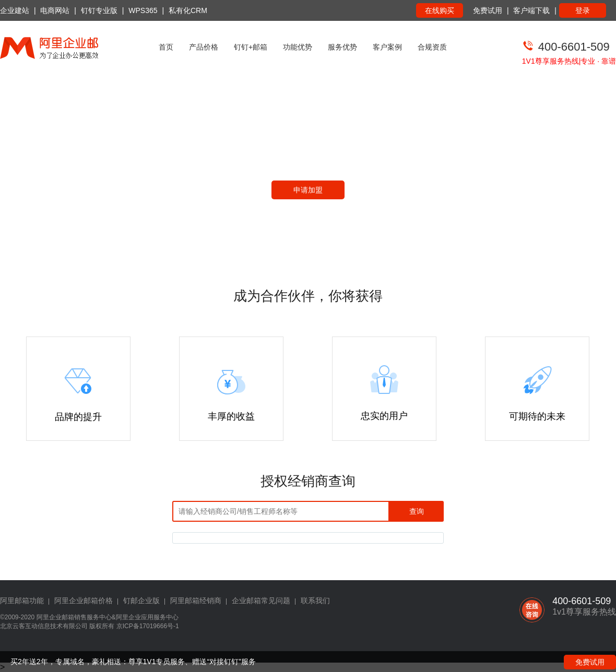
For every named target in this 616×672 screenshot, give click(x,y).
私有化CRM (188, 10)
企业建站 (15, 10)
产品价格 (204, 47)
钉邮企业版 (141, 601)
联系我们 (315, 601)
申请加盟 (308, 190)
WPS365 (143, 10)
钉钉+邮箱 (251, 47)
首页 (166, 47)
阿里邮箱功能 (22, 601)
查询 (417, 511)
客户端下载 (531, 10)
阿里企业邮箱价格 (84, 601)
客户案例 (387, 47)
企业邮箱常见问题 (261, 601)
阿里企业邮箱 (55, 617)
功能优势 (298, 47)
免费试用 (488, 10)
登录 (583, 10)
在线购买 (440, 10)
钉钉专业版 (99, 10)
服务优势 (342, 47)
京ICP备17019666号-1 (148, 626)
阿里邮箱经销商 (196, 601)
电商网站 (55, 10)
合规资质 (432, 47)
